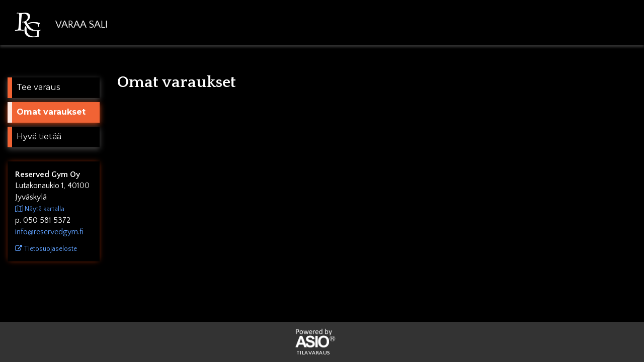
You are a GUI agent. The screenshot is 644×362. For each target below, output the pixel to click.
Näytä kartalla (40, 209)
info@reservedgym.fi (49, 232)
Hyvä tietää (39, 137)
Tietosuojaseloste (46, 249)
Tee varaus (38, 87)
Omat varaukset (51, 112)
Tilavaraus (313, 353)
